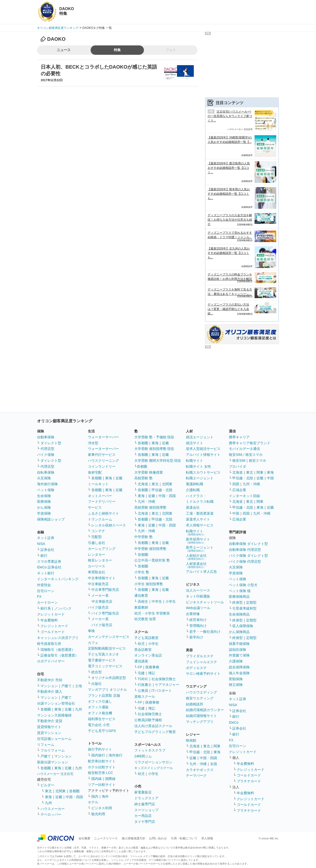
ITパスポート (162, 691)
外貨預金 (44, 585)
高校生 (143, 601)
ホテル (93, 802)
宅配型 (97, 537)
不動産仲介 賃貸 (50, 721)
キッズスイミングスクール (154, 768)
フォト (171, 50)
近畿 (68, 709)
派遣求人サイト (198, 519)
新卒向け (196, 637)
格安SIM (239, 461)
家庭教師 (141, 607)
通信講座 (141, 661)
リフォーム (46, 745)
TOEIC (143, 679)
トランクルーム (100, 519)
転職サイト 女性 (198, 466)
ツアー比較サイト (102, 785)
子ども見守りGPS (102, 731)
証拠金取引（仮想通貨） (59, 655)
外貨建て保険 (239, 655)
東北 (48, 791)
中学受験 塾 (143, 537)
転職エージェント (200, 478)
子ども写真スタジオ (103, 654)
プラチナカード (249, 781)
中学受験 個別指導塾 (150, 549)
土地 (79, 686)
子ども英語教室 (146, 638)
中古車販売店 (98, 584)
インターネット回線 (244, 496)
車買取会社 (97, 572)
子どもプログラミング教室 (155, 732)
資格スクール (145, 696)
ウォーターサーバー (103, 437)
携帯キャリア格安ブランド (250, 443)
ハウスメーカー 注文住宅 (55, 774)
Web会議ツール (198, 608)
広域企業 (239, 490)
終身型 (237, 602)
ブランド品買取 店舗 (104, 695)
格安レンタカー (100, 560)
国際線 (110, 779)
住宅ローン (46, 591)
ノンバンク (63, 608)
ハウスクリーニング (103, 461)
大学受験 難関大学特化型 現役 (158, 461)
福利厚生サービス (102, 719)
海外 (105, 796)
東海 (58, 709)
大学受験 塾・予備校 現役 (154, 437)
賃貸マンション (49, 733)
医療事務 (152, 667)
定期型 (251, 602)
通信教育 (141, 596)
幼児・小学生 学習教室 (152, 613)
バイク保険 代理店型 (245, 561)
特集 (117, 50)
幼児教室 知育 (145, 619)
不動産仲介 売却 (50, 680)
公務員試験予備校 (148, 720)
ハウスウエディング (201, 692)
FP (140, 667)
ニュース (64, 50)
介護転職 (193, 490)
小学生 (171, 601)
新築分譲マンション (53, 762)
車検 (91, 631)
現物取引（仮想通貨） (58, 650)
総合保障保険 (239, 667)
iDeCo (234, 722)
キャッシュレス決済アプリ (58, 638)
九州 (79, 709)
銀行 (44, 556)
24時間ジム (143, 756)
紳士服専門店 (145, 804)
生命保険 (44, 496)
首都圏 (46, 709)
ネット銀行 (46, 573)
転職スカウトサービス (203, 472)
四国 (236, 484)
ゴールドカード (53, 632)
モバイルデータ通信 (244, 449)
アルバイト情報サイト (203, 455)
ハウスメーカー (53, 809)
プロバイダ (237, 466)
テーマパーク (196, 775)
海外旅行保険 (47, 484)
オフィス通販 (98, 707)
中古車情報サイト (102, 578)
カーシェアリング (102, 549)
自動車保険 (46, 437)
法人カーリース (198, 590)
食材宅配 (95, 472)
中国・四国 (74, 797)
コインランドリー (102, 466)
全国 (214, 764)
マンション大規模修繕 (54, 715)
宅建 (141, 673)
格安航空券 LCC (100, 773)
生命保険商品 (239, 614)
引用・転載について (184, 838)
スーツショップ (146, 810)
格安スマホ (257, 461)
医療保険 (44, 502)
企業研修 (193, 614)
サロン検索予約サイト (203, 674)
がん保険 (44, 507)
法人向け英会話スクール (153, 726)
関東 (217, 746)
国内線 (97, 779)
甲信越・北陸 (162, 490)
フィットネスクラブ (150, 750)
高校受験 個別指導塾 (150, 507)
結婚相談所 (195, 704)
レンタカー (97, 555)
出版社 (97, 684)
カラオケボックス (200, 770)
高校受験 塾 (143, 478)
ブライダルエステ (200, 656)
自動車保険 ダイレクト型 (248, 544)
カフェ (93, 643)
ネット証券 (46, 538)
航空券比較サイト (102, 761)
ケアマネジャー (167, 685)
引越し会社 (97, 543)
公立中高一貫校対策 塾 (152, 560)
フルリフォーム (53, 750)
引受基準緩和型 (244, 608)
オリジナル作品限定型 (109, 678)
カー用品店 (143, 816)
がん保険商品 (239, 632)
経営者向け (198, 620)
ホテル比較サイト (102, 767)
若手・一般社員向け (205, 632)
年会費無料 (49, 620)
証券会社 (47, 550)
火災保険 (44, 478)
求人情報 (207, 838)
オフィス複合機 (100, 713)
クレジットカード (51, 614)
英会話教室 (143, 650)
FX (39, 597)
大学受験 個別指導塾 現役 (154, 449)
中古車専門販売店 (105, 590)
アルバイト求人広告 (201, 572)
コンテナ (98, 531)
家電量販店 (143, 792)
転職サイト (195, 461)
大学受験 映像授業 (149, 472)
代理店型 (47, 449)
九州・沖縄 (146, 502)
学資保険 (44, 513)
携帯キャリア (239, 437)
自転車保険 (46, 472)
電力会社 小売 (99, 725)
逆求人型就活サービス (203, 449)
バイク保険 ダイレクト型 (248, 556)
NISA (41, 544)
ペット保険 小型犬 (243, 585)
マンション (49, 686)
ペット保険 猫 (240, 591)
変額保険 (236, 679)
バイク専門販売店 (105, 613)
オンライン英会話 (148, 655)
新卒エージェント (200, 549)
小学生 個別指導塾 (149, 584)
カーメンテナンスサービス (109, 637)
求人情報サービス (200, 525)
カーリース (97, 566)
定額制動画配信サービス (107, 648)
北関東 (60, 791)
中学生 (157, 601)
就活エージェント (200, 437)
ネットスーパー (100, 496)
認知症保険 (237, 650)
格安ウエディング (200, 698)
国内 (95, 796)
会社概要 (84, 838)
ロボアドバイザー (51, 661)
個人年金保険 (239, 673)
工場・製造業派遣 (200, 513)
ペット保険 (46, 490)
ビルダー (47, 785)
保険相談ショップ (51, 519)
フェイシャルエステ (201, 662)
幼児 (141, 644)
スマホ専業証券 (49, 561)
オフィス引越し (100, 701)
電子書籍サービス (102, 660)
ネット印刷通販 (198, 596)
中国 (270, 478)
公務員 (143, 691)
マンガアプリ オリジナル (107, 690)
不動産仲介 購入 (50, 692)
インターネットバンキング (58, 579)
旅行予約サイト (100, 749)
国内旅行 (98, 755)
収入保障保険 (243, 626)
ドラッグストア (146, 798)
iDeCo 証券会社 (49, 567)
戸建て (66, 686)
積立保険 (236, 685)
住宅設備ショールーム (54, 739)
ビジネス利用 (102, 808)
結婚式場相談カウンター (205, 710)
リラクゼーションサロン (153, 762)
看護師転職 (195, 484)
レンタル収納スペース (109, 525)
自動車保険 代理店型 (245, 550)
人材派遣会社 (196, 565)
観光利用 (98, 814)
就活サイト (195, 443)
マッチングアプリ (200, 722)
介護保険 (236, 661)
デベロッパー (51, 814)
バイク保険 (46, 455)
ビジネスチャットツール (205, 602)
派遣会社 (193, 507)
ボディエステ (196, 668)
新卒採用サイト (198, 541)
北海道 (143, 484)
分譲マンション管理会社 (56, 703)
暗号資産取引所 (49, 644)
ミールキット (98, 484)
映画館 (191, 740)
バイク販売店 (98, 607)
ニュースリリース (106, 838)
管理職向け (198, 626)
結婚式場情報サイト (201, 716)
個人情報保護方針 (134, 838)
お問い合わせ (158, 838)
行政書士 (145, 685)
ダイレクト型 (51, 443)
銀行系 (46, 608)
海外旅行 (116, 755)
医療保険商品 (239, 597)
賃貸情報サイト (49, 727)
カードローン (47, 602)
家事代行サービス (102, 455)
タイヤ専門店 (145, 822)
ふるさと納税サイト (103, 513)
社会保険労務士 (164, 679)
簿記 (152, 673)
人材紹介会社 (196, 557)
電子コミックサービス (105, 666)
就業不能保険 (239, 644)
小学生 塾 (142, 572)
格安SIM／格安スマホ (246, 455)
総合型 (97, 672)
